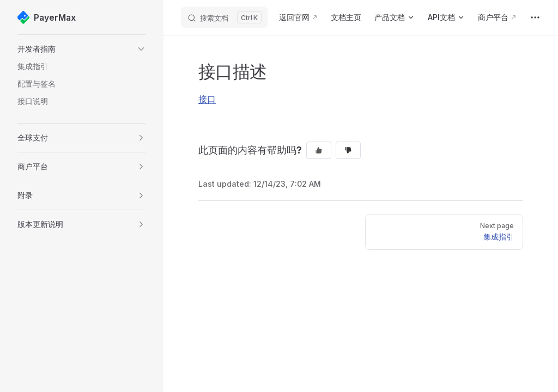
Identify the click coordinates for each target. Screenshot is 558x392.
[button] (82, 49)
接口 (207, 99)
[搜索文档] (224, 17)
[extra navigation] (535, 17)
